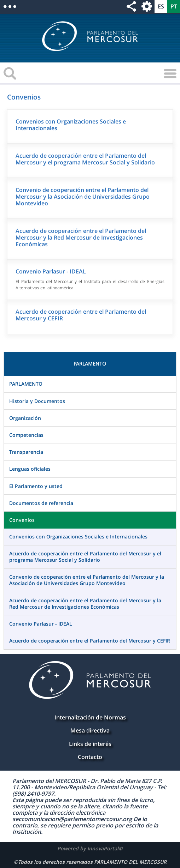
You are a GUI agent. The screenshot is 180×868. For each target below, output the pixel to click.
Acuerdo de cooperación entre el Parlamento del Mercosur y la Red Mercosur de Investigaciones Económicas (81, 237)
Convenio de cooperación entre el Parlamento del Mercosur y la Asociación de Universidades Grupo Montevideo (83, 197)
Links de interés (90, 744)
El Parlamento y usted (36, 486)
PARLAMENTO (26, 384)
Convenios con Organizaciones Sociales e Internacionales (71, 125)
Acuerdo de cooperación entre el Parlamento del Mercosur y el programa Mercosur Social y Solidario (85, 159)
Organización (25, 418)
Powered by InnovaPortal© (90, 848)
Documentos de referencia (41, 503)
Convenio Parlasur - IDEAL (51, 271)
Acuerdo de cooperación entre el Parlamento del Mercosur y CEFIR (81, 315)
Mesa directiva (90, 730)
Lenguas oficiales (30, 469)
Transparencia (26, 452)
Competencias (26, 435)
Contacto (90, 757)
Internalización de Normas (90, 717)
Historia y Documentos (37, 401)
